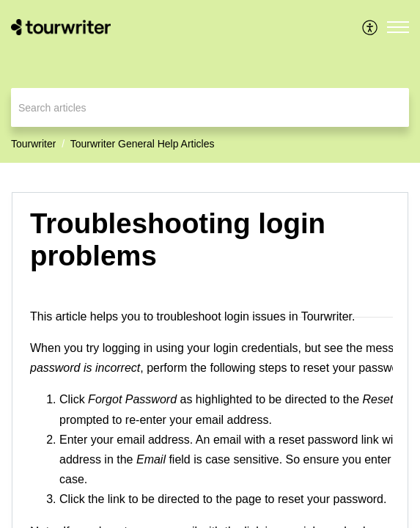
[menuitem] (371, 27)
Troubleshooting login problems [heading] (178, 239)
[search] (210, 107)
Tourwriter (33, 144)
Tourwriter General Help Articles (143, 144)
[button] (371, 27)
